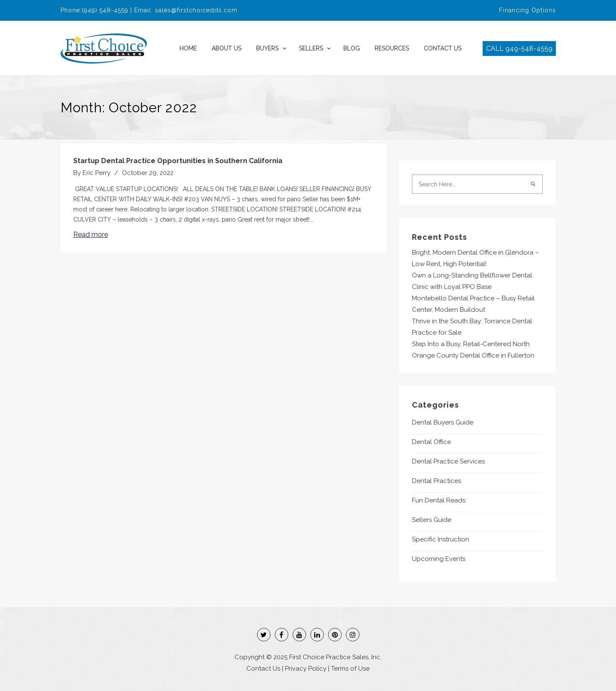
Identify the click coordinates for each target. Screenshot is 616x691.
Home (188, 48)
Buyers (267, 48)
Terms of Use (350, 669)
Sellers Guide (432, 520)
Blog (352, 48)
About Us (227, 48)
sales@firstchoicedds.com (196, 10)
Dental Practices (436, 481)
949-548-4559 (529, 49)
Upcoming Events (439, 559)
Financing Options (528, 10)
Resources (392, 48)
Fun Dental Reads (439, 500)
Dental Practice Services (448, 461)
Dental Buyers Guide (443, 422)
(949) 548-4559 (105, 10)
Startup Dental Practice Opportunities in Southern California (178, 161)
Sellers (311, 48)
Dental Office (431, 442)
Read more (91, 234)
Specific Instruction (441, 539)
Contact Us (443, 48)
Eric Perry (97, 173)
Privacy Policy (306, 669)
